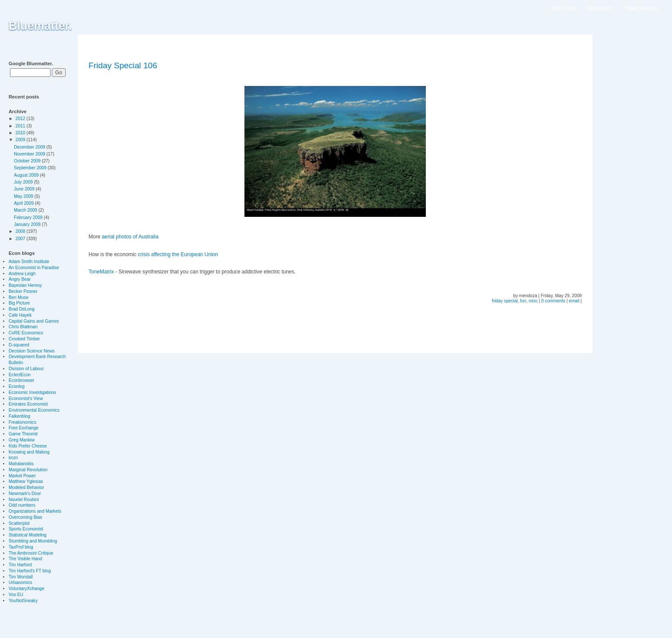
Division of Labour (26, 369)
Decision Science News (32, 351)
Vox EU (16, 595)
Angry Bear (20, 279)
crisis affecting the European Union (178, 254)
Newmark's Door (25, 494)
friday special (505, 301)
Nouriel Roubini (24, 500)
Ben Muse (19, 297)
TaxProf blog (21, 547)
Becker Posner (23, 291)
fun (523, 301)
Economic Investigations (32, 392)
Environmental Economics (34, 410)
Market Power (22, 476)
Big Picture (19, 303)
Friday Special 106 (123, 65)
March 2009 (26, 210)
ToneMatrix (101, 272)
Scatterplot (19, 523)
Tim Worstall (21, 577)
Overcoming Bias (25, 517)
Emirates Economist (28, 404)
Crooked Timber (24, 339)
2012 (21, 119)
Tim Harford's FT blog (30, 571)
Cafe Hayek (20, 315)
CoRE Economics (26, 333)
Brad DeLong (22, 309)
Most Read (564, 8)
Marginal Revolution (28, 470)
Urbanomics (20, 582)
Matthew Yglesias (26, 481)
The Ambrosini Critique (31, 553)
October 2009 (28, 161)
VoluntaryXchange (27, 589)
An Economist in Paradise (34, 268)
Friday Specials (640, 8)
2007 (21, 239)
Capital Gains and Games (34, 321)
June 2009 (25, 189)
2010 (21, 133)
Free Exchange (24, 428)
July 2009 (24, 182)
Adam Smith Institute (29, 262)
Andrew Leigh (22, 274)
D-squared (19, 345)
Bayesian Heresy (25, 285)
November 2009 (30, 154)
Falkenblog (19, 416)
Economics (600, 8)
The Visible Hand (25, 559)
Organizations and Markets (35, 511)
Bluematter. (40, 26)
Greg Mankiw (22, 440)
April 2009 (24, 203)
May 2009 (24, 196)
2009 (21, 140)
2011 (21, 126)
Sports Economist (26, 529)
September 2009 (31, 168)
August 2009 (27, 175)
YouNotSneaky (23, 601)
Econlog (17, 386)
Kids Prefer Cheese (28, 446)
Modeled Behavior (26, 487)
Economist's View (26, 398)
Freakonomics (22, 422)
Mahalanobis (21, 464)
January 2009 (28, 224)
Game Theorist (23, 434)
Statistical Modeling (28, 535)
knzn (13, 458)
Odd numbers (22, 505)
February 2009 (29, 217)
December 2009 (30, 147)
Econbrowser (21, 380)
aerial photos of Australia (130, 237)
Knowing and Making (29, 452)
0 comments (553, 301)
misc (533, 301)
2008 (21, 231)
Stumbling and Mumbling (33, 541)
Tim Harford (20, 565)
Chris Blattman (23, 327)
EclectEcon (20, 375)
